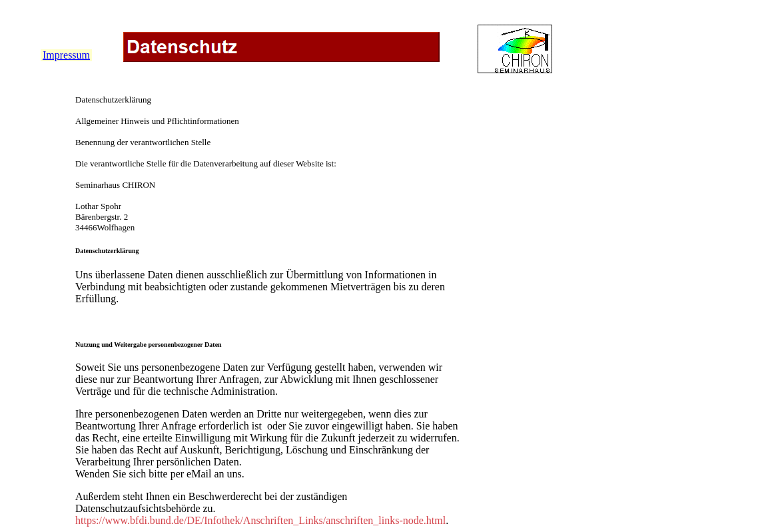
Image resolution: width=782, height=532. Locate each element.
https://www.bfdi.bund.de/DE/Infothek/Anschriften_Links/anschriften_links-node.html (260, 520)
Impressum (66, 55)
